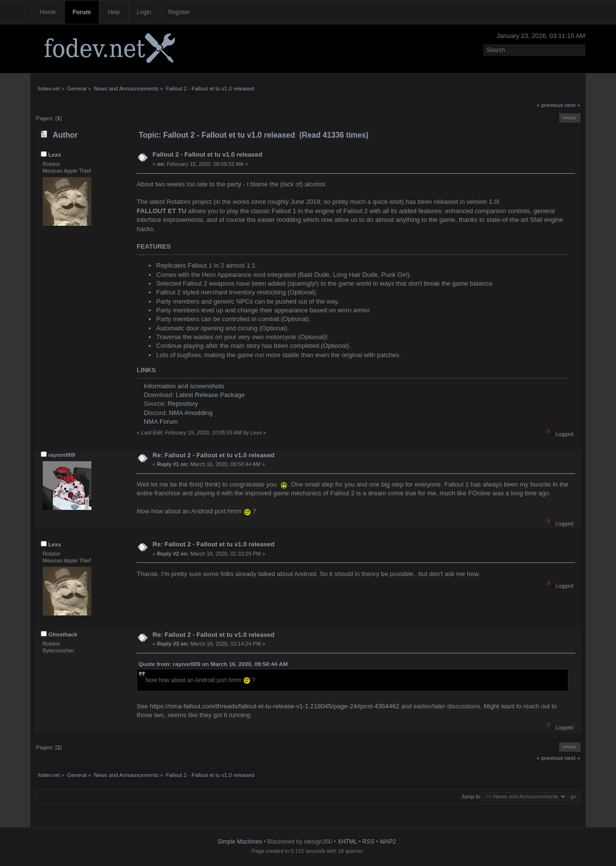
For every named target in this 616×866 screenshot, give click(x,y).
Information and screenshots (184, 386)
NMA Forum (161, 422)
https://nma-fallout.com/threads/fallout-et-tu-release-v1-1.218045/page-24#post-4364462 (274, 706)
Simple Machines (240, 842)
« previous (549, 105)
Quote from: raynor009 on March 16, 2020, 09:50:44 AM (213, 664)
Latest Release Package (210, 395)
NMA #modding (191, 413)
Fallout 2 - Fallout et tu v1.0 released (208, 154)
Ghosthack (63, 634)
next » (572, 105)
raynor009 (62, 455)
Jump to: (471, 796)
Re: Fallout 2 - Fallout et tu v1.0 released (214, 455)
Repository (183, 404)
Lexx (54, 155)
